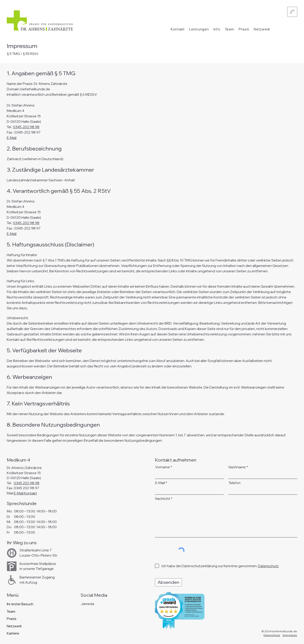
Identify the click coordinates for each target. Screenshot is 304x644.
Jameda (87, 604)
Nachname (237, 467)
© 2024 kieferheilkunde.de (279, 631)
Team (11, 611)
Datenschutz (272, 635)
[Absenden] (168, 582)
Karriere (13, 633)
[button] (199, 29)
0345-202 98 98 (26, 127)
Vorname (162, 467)
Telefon (235, 483)
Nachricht (163, 499)
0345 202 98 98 (27, 483)
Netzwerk (14, 626)
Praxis (12, 619)
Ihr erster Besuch (20, 604)
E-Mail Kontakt (25, 493)
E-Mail (12, 138)
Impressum (290, 635)
